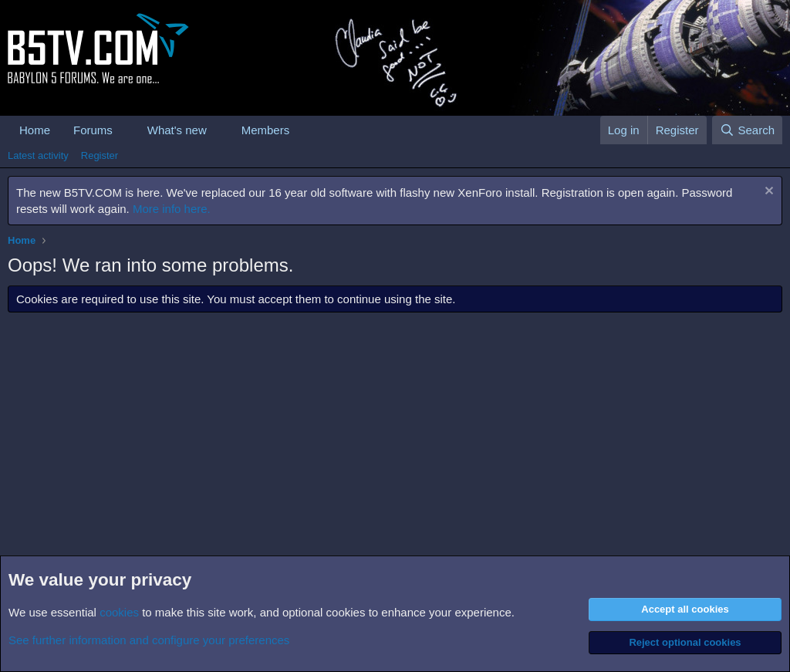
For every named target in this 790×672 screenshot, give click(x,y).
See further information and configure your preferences (149, 640)
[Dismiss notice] (767, 192)
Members (266, 130)
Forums (93, 130)
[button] (125, 130)
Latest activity (38, 155)
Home (35, 130)
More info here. (172, 209)
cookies (119, 612)
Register (100, 155)
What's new (177, 130)
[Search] (747, 130)
